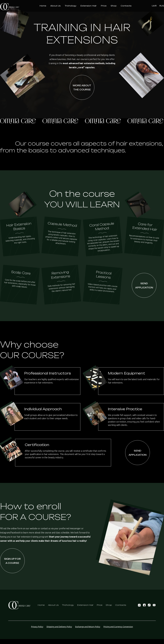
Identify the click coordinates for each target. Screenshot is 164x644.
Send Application (144, 285)
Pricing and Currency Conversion (118, 627)
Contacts (121, 605)
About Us (53, 605)
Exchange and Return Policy (88, 627)
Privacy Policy (37, 627)
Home (41, 605)
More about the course (82, 87)
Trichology (68, 605)
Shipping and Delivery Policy (59, 627)
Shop (109, 605)
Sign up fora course (12, 561)
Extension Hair (85, 605)
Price (100, 605)
